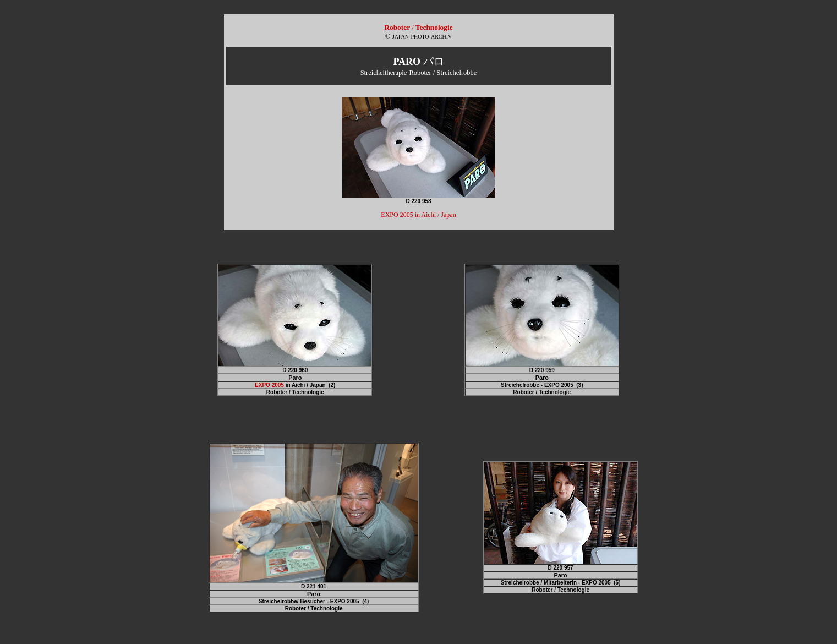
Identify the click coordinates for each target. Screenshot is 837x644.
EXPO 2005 (269, 385)
